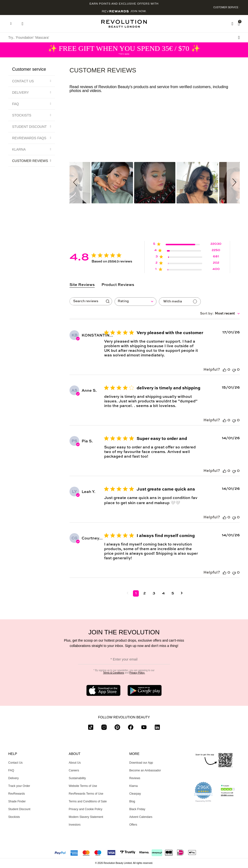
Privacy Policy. (137, 673)
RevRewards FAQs (29, 138)
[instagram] (104, 728)
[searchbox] (86, 301)
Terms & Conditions (113, 673)
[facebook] (131, 728)
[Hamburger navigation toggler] (11, 24)
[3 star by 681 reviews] (187, 257)
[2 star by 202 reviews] (187, 264)
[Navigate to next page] (182, 593)
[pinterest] (117, 728)
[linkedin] (157, 728)
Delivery (20, 92)
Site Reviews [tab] (82, 285)
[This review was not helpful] (234, 370)
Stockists (22, 115)
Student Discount (29, 127)
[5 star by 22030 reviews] (187, 245)
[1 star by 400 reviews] (187, 270)
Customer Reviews (30, 161)
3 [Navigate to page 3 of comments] (154, 593)
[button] (76, 183)
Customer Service (226, 7)
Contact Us (23, 81)
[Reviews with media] (180, 302)
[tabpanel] (155, 468)
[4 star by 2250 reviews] (187, 251)
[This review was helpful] (225, 370)
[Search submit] (239, 38)
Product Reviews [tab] (118, 285)
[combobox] (136, 302)
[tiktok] (91, 728)
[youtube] (144, 728)
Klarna (19, 149)
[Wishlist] (232, 24)
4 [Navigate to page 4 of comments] (163, 593)
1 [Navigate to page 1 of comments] (136, 593)
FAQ (15, 104)
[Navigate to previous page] (128, 593)
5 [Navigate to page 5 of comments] (173, 593)
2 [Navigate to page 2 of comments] (145, 593)
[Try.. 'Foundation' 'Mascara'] (124, 38)
